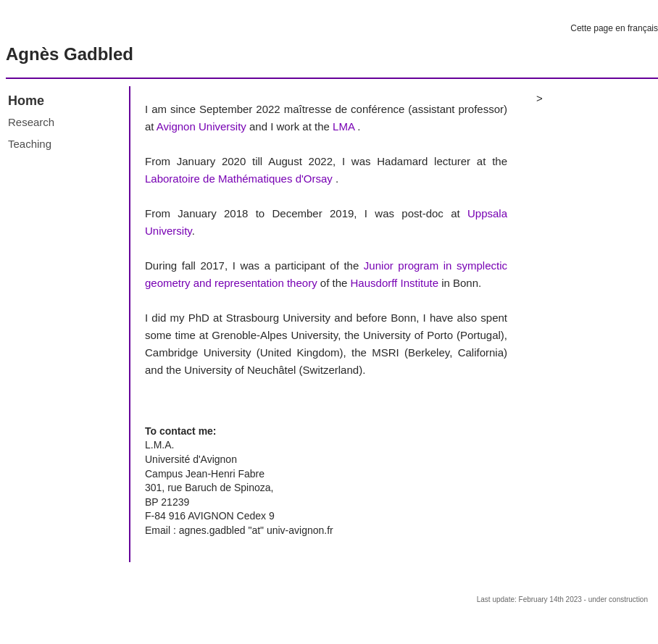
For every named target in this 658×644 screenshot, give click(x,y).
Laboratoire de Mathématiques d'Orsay (239, 179)
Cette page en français (614, 28)
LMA (343, 126)
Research (31, 122)
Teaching (30, 144)
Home (26, 101)
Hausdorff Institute (395, 283)
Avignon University (201, 126)
